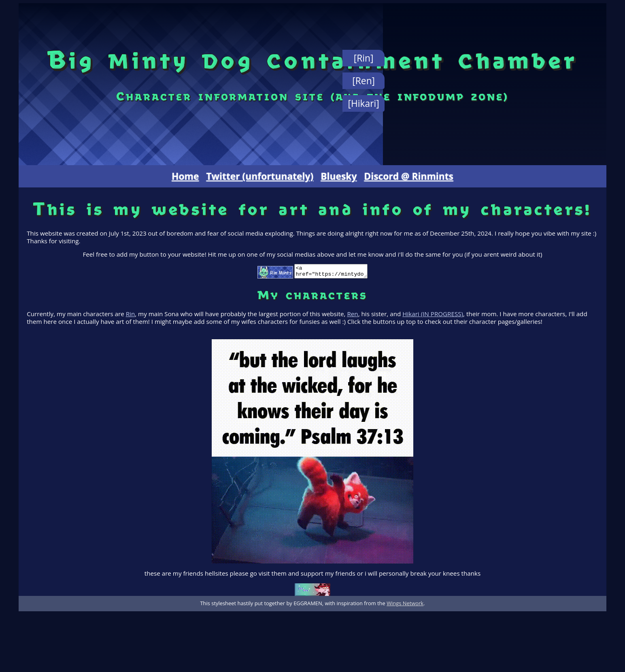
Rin (131, 316)
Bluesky (339, 176)
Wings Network (405, 606)
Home (185, 176)
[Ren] (364, 81)
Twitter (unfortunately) (260, 176)
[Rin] (364, 58)
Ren (352, 316)
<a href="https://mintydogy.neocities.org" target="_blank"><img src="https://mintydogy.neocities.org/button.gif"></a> (331, 272)
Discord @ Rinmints (409, 176)
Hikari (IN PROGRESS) (433, 316)
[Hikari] (364, 103)
